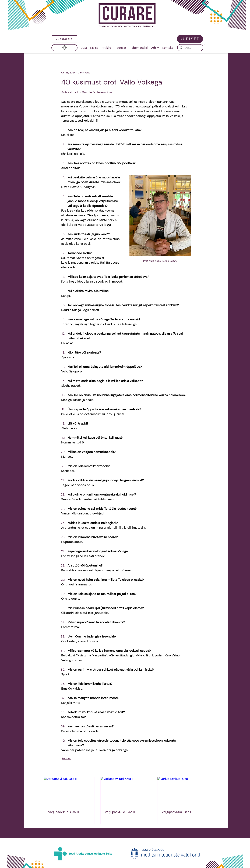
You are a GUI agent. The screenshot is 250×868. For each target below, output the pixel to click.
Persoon (66, 758)
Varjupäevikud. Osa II (120, 812)
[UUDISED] (190, 39)
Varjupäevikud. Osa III (63, 812)
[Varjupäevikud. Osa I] (183, 791)
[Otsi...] (190, 48)
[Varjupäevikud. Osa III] (69, 791)
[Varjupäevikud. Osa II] (126, 791)
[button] (64, 39)
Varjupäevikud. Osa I (176, 812)
